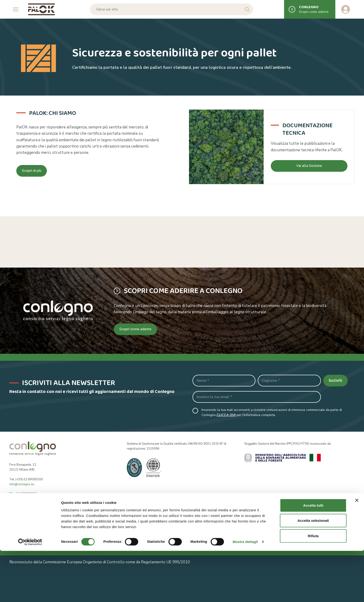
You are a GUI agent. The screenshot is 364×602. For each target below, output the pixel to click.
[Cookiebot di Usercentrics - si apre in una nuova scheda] (30, 593)
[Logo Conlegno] (41, 9)
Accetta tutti (313, 556)
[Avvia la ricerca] (247, 9)
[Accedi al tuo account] (346, 9)
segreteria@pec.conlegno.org (36, 509)
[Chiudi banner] (357, 551)
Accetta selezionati (313, 572)
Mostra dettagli (245, 593)
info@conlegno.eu (22, 484)
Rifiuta (313, 587)
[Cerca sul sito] (171, 9)
